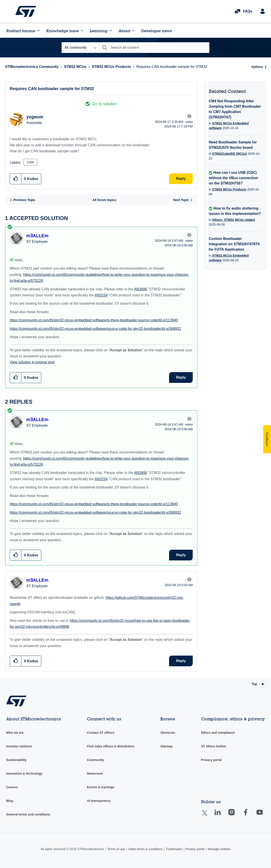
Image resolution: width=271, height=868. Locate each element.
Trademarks (174, 849)
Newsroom (95, 774)
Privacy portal (212, 760)
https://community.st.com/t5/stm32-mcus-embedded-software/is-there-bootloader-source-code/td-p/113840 (94, 320)
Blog (10, 801)
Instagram (236, 815)
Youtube (264, 815)
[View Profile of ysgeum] (35, 117)
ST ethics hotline (214, 746)
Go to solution (104, 104)
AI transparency (99, 801)
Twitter (208, 816)
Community (96, 760)
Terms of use (116, 849)
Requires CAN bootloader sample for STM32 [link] (172, 67)
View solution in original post (32, 362)
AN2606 (141, 289)
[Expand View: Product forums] (39, 31)
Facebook (250, 815)
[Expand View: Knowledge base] (82, 31)
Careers (12, 787)
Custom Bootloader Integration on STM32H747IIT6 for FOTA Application (234, 244)
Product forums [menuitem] (21, 31)
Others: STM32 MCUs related (234, 220)
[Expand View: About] (134, 31)
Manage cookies (219, 849)
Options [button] (257, 67)
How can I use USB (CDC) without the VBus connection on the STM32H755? (233, 178)
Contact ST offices (101, 733)
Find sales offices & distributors (111, 746)
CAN (30, 162)
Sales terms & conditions (145, 849)
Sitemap (166, 746)
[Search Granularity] (80, 48)
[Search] (154, 48)
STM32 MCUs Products (111, 67)
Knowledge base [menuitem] (62, 31)
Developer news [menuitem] (157, 31)
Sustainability (16, 760)
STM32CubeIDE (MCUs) (230, 154)
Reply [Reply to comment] (181, 377)
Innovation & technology (24, 774)
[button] (16, 179)
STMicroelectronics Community (26, 11)
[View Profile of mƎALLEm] (37, 236)
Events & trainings (101, 787)
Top (254, 684)
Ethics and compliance (218, 733)
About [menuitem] (124, 31)
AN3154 (101, 295)
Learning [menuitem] (99, 31)
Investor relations (19, 746)
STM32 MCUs (75, 67)
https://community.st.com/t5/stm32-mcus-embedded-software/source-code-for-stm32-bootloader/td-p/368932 (95, 329)
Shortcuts (168, 733)
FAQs (248, 11)
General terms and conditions (28, 814)
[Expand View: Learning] (111, 31)
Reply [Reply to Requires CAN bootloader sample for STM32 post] (181, 179)
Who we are (15, 733)
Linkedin (222, 815)
